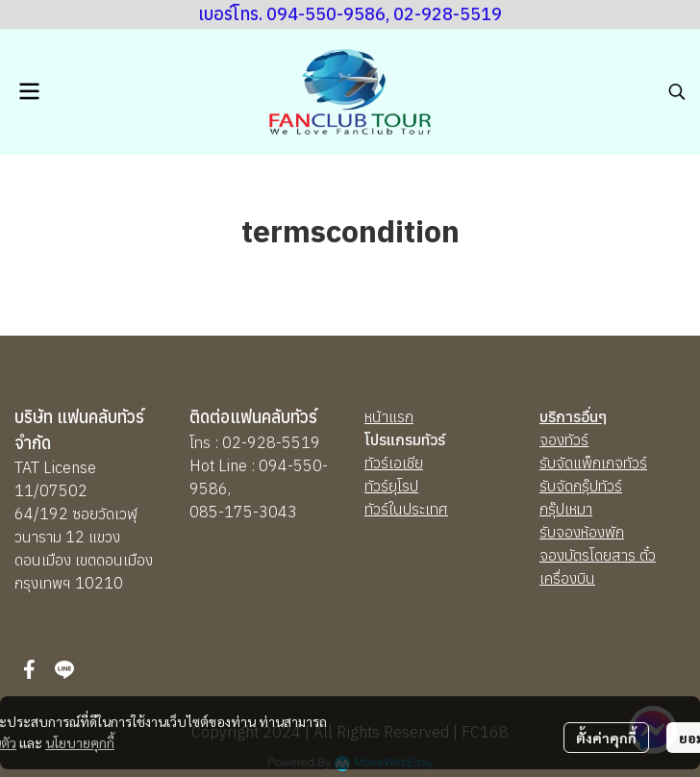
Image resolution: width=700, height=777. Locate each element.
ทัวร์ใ (379, 509)
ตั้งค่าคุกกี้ (606, 738)
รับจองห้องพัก (582, 532)
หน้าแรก (389, 416)
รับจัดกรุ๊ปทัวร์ (581, 486)
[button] (677, 91)
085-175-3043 (243, 512)
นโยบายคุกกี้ (80, 742)
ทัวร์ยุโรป (391, 486)
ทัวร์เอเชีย (394, 463)
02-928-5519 (271, 442)
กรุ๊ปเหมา (566, 509)
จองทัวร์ (564, 439)
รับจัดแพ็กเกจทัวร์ (593, 463)
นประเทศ (421, 509)
